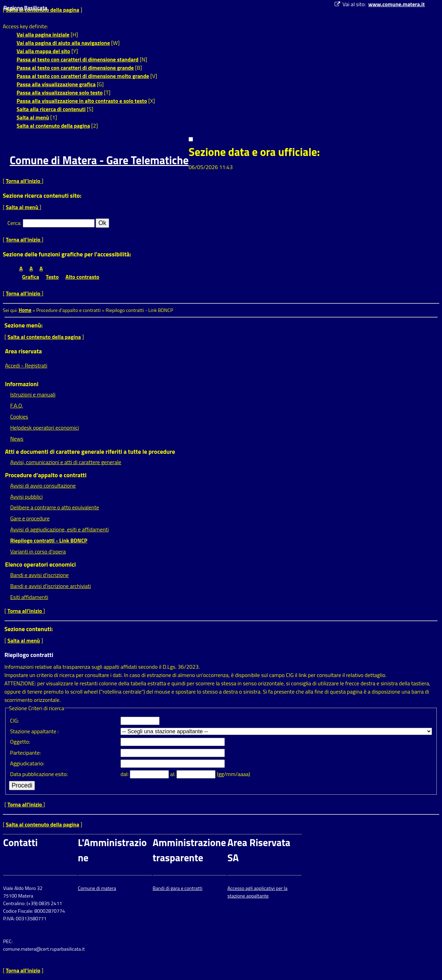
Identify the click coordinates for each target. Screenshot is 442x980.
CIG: (15, 721)
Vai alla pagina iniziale (43, 35)
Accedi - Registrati (26, 365)
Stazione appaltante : (34, 731)
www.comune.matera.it (396, 4)
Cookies (19, 416)
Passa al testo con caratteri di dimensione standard (78, 59)
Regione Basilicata (25, 8)
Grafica (31, 277)
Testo (52, 277)
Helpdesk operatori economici (44, 428)
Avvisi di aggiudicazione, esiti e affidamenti (59, 529)
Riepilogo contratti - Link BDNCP (49, 540)
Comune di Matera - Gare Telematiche (99, 160)
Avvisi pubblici (26, 497)
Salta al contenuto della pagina (53, 126)
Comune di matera (97, 888)
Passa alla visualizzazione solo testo (60, 92)
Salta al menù (33, 117)
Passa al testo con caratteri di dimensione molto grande (83, 76)
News (17, 439)
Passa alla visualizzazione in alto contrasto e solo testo (82, 101)
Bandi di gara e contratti (177, 888)
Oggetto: (20, 742)
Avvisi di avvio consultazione (43, 486)
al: (174, 774)
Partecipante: (25, 753)
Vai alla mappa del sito (43, 51)
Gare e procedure (30, 518)
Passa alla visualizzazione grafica (56, 84)
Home (25, 310)
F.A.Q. (16, 405)
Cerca (14, 223)
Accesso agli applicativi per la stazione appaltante (258, 892)
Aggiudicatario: (27, 763)
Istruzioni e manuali (33, 394)
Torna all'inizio (24, 181)
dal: (125, 774)
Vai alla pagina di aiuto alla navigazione (63, 43)
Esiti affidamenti (29, 597)
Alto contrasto (83, 277)
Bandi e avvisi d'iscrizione (39, 575)
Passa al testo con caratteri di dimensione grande (75, 68)
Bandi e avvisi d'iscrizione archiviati (50, 586)
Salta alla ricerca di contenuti (51, 109)
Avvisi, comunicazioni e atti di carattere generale (66, 462)
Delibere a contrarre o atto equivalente (54, 507)
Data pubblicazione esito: (39, 774)
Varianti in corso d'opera (38, 551)
